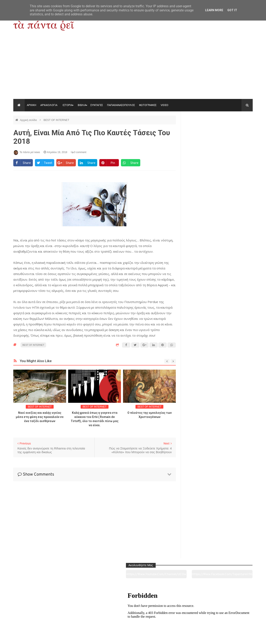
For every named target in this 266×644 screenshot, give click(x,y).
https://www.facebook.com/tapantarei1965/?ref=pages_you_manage (236, 130)
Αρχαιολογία (36, 618)
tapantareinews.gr (241, 638)
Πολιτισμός (133, 618)
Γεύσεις (181, 618)
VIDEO (164, 105)
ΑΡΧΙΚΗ (31, 105)
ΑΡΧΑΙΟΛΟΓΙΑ (49, 105)
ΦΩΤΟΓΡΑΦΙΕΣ (148, 105)
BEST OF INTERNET (56, 120)
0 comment (79, 152)
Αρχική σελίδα (29, 120)
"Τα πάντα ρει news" (55, 638)
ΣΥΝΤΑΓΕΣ (97, 105)
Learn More (214, 10)
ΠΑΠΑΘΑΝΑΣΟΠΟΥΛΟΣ (121, 105)
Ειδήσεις (230, 618)
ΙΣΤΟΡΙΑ (68, 105)
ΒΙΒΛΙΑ (82, 105)
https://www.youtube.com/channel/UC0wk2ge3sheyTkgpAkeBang (202, 130)
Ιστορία (84, 618)
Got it (232, 10)
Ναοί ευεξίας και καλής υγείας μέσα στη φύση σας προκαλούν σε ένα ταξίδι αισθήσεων (40, 417)
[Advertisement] (133, 68)
